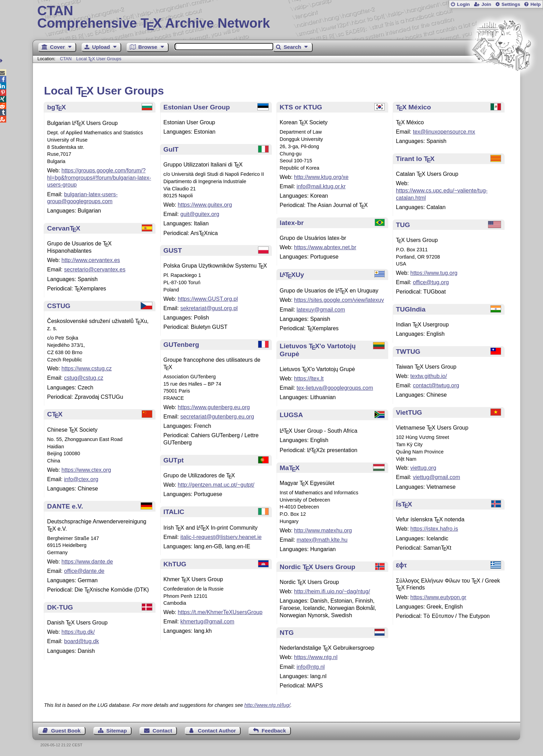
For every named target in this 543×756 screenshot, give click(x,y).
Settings (511, 4)
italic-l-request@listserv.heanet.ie (221, 537)
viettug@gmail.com (436, 477)
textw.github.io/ (429, 376)
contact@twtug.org (436, 385)
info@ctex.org (81, 479)
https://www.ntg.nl (316, 657)
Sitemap (117, 731)
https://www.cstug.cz (87, 368)
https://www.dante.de (87, 562)
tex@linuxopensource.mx (444, 132)
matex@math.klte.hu (322, 540)
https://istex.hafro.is (434, 529)
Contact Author (217, 731)
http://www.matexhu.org (323, 530)
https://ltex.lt (309, 379)
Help (536, 4)
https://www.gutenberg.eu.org (214, 407)
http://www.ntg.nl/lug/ (267, 705)
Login (463, 4)
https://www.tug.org (434, 273)
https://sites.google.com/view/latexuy (339, 300)
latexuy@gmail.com (321, 310)
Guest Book (66, 731)
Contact (163, 731)
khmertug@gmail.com (207, 622)
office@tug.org (431, 282)
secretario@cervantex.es (95, 269)
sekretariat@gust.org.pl (209, 308)
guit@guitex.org (200, 214)
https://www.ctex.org (86, 470)
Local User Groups (99, 59)
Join (486, 4)
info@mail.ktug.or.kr (321, 186)
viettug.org (423, 468)
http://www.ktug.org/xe (321, 177)
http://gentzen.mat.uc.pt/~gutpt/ (216, 485)
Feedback (274, 731)
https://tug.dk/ (78, 632)
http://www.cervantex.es (91, 260)
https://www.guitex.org (205, 205)
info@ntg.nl (310, 667)
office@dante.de (84, 571)
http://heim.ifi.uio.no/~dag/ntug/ (332, 591)
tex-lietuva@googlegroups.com (335, 388)
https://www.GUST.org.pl (208, 299)
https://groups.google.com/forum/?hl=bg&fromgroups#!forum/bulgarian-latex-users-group (99, 178)
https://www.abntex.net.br (325, 247)
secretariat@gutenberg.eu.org (217, 417)
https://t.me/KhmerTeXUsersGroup (220, 612)
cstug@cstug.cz (84, 378)
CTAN (66, 59)
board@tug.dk (82, 641)
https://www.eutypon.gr (438, 597)
